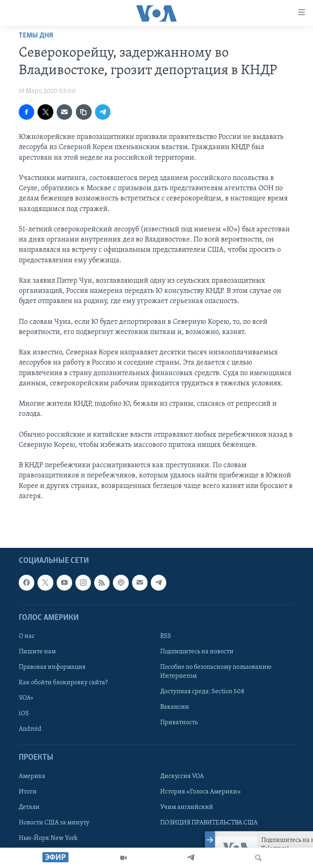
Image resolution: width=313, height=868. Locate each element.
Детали (29, 807)
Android (30, 729)
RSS (166, 636)
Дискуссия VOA (182, 776)
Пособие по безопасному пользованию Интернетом (216, 672)
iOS (24, 714)
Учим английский (187, 807)
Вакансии (175, 707)
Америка (32, 776)
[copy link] (84, 112)
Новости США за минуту (54, 823)
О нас (27, 636)
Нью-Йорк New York (48, 838)
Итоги (28, 792)
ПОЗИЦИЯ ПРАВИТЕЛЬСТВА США (209, 823)
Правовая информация (52, 667)
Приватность (179, 723)
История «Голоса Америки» (201, 792)
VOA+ (26, 698)
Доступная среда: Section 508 (202, 692)
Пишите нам (37, 652)
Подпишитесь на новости (197, 652)
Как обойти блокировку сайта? (63, 683)
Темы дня (36, 36)
